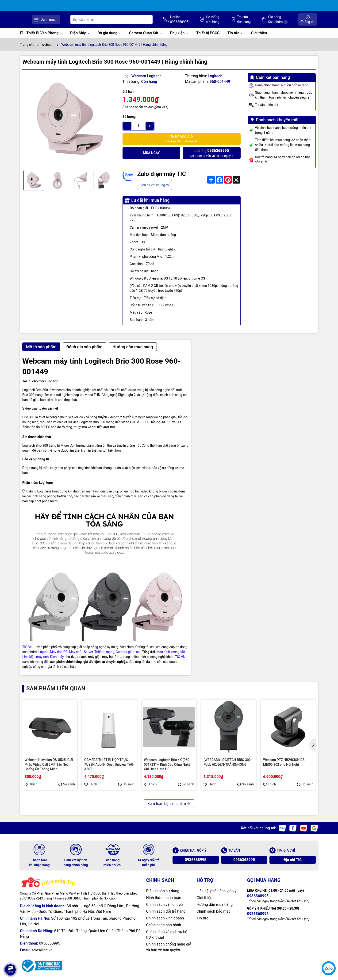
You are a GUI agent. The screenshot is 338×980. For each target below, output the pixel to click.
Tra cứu (259, 19)
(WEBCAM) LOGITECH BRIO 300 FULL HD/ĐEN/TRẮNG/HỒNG (227, 762)
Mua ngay (152, 153)
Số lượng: (130, 116)
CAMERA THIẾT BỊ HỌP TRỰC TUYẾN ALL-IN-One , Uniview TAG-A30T (109, 764)
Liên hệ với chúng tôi (155, 185)
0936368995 (196, 859)
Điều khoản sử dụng (163, 891)
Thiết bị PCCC (208, 33)
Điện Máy (79, 33)
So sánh (67, 784)
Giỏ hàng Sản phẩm (285, 19)
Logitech (215, 76)
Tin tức (234, 33)
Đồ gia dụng (108, 33)
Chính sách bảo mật (213, 911)
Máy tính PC (59, 652)
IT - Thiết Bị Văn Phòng (40, 33)
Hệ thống (235, 19)
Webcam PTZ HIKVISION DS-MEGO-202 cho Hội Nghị (284, 762)
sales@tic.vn (42, 950)
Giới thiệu (259, 33)
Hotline (209, 19)
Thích (31, 784)
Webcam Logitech (146, 76)
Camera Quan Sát (144, 33)
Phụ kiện (178, 33)
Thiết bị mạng (104, 652)
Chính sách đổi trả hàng (166, 911)
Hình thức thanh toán (164, 897)
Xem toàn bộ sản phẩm (169, 803)
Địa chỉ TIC (293, 859)
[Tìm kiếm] (182, 19)
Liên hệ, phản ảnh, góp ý (217, 891)
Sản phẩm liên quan (56, 688)
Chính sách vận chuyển (165, 904)
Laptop (43, 652)
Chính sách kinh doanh (165, 918)
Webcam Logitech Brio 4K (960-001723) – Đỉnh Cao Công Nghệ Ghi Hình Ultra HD (167, 764)
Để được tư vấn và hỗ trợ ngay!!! (211, 152)
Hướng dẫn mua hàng (215, 904)
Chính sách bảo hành (164, 925)
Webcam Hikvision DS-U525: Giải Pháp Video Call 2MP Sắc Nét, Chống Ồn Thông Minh (49, 764)
